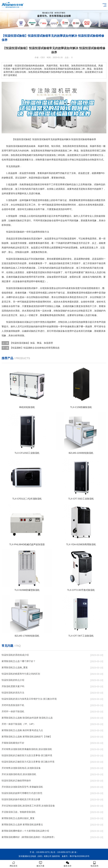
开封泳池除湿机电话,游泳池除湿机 (19, 774)
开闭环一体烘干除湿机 (13, 711)
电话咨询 (95, 864)
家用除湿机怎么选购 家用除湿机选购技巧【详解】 (27, 737)
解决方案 (40, 864)
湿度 (72, 155)
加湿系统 (85, 306)
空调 (97, 151)
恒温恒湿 (11, 146)
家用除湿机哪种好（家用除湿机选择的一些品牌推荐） (29, 837)
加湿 (33, 151)
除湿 (83, 151)
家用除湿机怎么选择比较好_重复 (18, 818)
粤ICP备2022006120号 (80, 856)
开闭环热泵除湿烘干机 (13, 705)
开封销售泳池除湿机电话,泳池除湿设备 (21, 768)
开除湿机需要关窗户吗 (13, 686)
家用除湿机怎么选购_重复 (15, 667)
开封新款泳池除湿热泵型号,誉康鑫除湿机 (22, 787)
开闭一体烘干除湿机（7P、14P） (19, 724)
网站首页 (13, 864)
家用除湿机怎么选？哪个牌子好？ (19, 661)
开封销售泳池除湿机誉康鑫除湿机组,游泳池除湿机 (27, 749)
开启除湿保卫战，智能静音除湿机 (19, 812)
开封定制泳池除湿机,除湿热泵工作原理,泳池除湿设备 (28, 806)
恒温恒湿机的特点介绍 (13, 680)
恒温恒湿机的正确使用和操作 (16, 781)
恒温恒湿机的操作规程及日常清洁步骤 (21, 799)
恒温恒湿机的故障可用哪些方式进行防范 (22, 793)
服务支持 (68, 864)
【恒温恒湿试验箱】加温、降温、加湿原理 (31, 343)
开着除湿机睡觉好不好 (13, 743)
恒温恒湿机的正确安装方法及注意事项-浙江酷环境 (27, 755)
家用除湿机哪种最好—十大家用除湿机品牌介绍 (25, 831)
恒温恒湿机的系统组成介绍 (15, 655)
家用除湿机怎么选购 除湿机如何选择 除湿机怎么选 (27, 718)
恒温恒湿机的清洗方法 (13, 693)
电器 (90, 239)
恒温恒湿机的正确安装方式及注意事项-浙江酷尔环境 (28, 762)
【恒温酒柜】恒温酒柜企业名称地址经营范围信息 (35, 348)
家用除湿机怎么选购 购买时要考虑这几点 (22, 730)
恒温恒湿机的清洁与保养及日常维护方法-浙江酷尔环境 (29, 699)
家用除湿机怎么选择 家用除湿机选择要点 (22, 825)
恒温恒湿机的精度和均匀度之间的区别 (21, 674)
